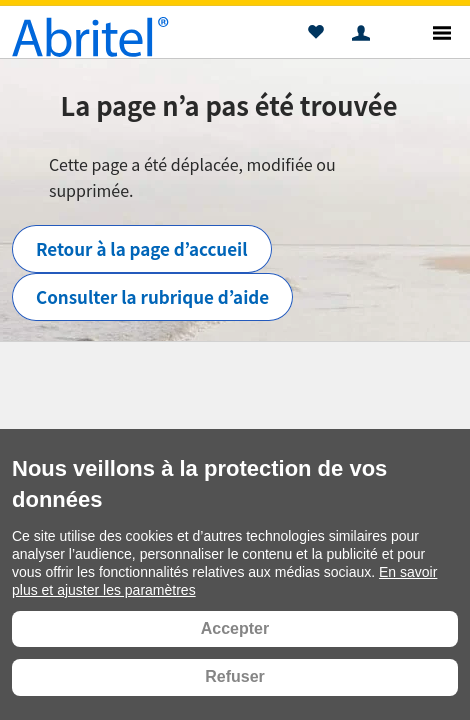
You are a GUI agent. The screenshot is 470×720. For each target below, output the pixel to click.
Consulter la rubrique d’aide (152, 296)
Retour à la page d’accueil (142, 248)
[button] (315, 35)
